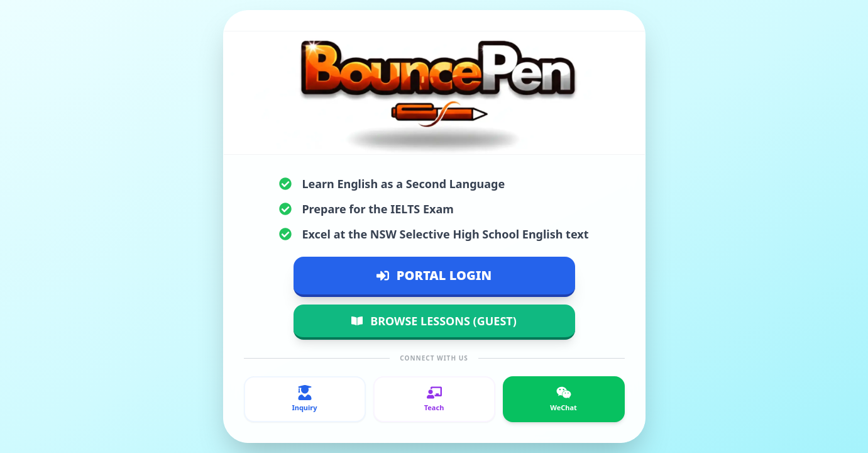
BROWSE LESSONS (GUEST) (434, 321)
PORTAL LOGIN (434, 275)
